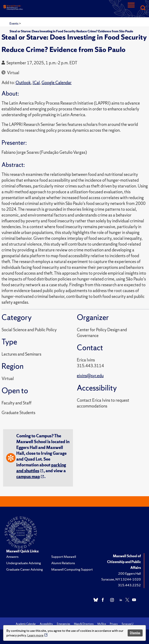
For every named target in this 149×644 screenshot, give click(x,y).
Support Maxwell (64, 557)
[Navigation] (131, 8)
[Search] (143, 8)
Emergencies (63, 624)
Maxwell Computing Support (72, 569)
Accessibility (46, 624)
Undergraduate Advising (24, 563)
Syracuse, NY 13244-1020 (121, 579)
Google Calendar (57, 83)
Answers (12, 557)
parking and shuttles (41, 468)
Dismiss (135, 633)
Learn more (35, 635)
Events (14, 23)
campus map (28, 477)
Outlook (23, 83)
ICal (36, 83)
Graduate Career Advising (25, 569)
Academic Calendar (26, 624)
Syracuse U (127, 624)
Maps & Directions (84, 624)
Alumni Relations (63, 563)
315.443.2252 (129, 585)
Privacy (114, 624)
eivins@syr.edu (90, 376)
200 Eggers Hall (130, 573)
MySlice (102, 624)
